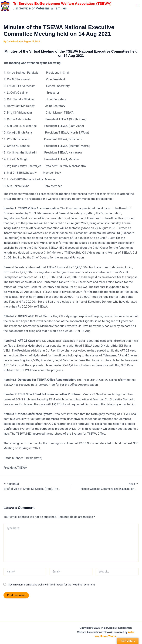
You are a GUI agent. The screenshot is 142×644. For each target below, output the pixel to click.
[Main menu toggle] (138, 9)
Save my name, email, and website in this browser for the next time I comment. (52, 590)
